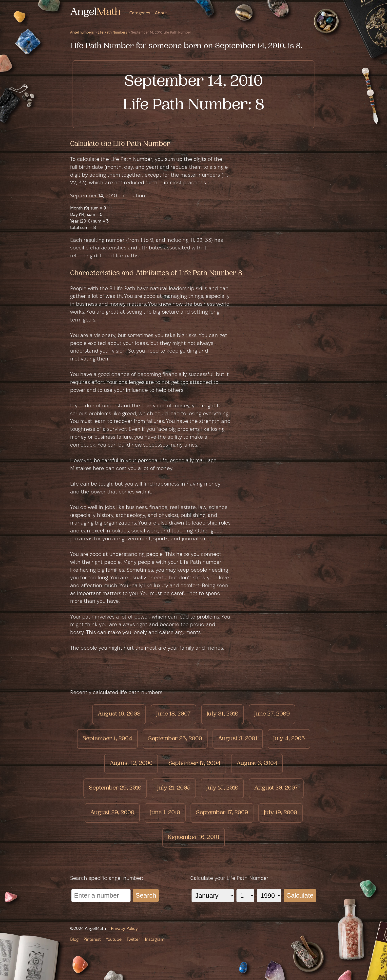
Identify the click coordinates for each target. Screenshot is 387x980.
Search (146, 895)
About (161, 13)
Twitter (133, 940)
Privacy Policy (124, 929)
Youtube (114, 940)
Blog (74, 940)
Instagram (155, 940)
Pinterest (92, 940)
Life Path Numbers (112, 33)
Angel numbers (82, 33)
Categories (140, 13)
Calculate (300, 895)
